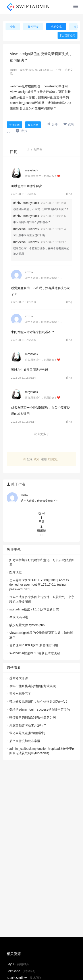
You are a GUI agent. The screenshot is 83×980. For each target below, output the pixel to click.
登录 (30, 459)
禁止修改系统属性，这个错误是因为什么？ (39, 702)
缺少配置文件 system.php (27, 625)
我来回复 (33, 125)
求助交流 (56, 27)
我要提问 (68, 36)
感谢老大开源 (19, 678)
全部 (13, 27)
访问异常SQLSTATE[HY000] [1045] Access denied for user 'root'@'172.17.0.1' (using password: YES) (39, 585)
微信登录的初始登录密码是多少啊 (33, 717)
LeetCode (13, 971)
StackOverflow (17, 978)
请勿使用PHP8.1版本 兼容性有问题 (34, 645)
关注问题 (14, 125)
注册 (44, 459)
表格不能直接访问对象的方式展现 (33, 686)
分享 (53, 124)
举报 (22, 131)
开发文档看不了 (20, 694)
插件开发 (33, 27)
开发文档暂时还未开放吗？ (28, 725)
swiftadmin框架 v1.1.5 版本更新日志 (34, 609)
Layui (10, 964)
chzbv (13, 70)
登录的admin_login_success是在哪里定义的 (40, 710)
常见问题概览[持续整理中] (27, 733)
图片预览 (15, 572)
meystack (32, 170)
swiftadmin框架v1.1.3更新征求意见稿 (35, 653)
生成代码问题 (19, 617)
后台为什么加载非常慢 (25, 741)
